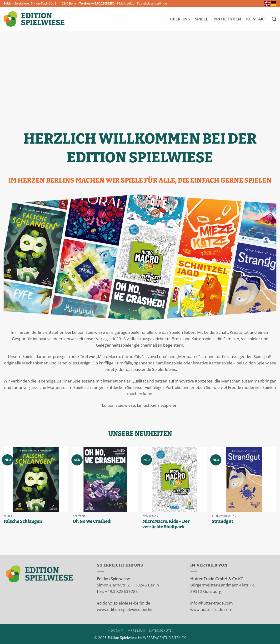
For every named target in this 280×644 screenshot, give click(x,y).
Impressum (136, 630)
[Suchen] (274, 19)
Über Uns (180, 19)
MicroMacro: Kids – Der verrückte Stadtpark (166, 524)
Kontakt (256, 19)
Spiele (202, 19)
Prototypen (227, 19)
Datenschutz (160, 630)
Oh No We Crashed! (92, 521)
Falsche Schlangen (23, 521)
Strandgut (222, 521)
